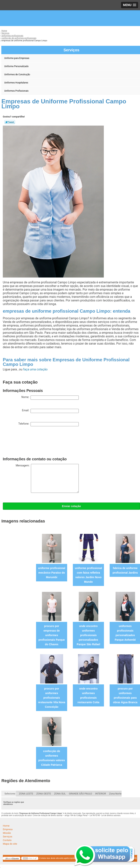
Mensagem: (47, 478)
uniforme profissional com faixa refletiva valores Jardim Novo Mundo (88, 575)
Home (6, 826)
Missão (7, 833)
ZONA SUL (60, 794)
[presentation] (32, 442)
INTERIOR (101, 794)
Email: (50, 411)
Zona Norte (115, 794)
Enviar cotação (72, 506)
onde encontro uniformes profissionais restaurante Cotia (88, 695)
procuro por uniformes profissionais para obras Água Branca (125, 695)
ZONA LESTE (26, 794)
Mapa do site (10, 844)
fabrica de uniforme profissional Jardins (125, 570)
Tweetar (10, 122)
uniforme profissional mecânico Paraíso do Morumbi (52, 573)
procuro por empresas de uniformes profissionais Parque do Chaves (52, 635)
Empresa (8, 829)
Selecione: (10, 794)
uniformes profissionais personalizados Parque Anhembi (125, 633)
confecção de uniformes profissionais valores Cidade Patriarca (52, 758)
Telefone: (48, 424)
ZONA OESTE (44, 794)
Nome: (50, 398)
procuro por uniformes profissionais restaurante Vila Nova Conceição (52, 698)
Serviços (8, 837)
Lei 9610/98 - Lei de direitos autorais (105, 815)
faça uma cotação (35, 369)
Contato (7, 840)
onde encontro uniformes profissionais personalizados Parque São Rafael (88, 635)
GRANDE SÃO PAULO (80, 794)
